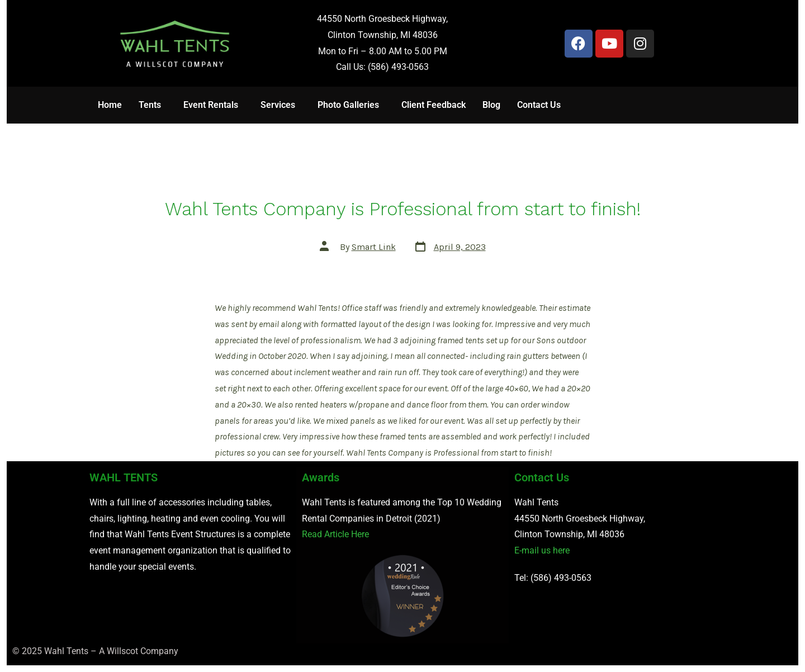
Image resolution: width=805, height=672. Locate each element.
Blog (491, 105)
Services (278, 105)
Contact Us (539, 105)
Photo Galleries (348, 105)
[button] (153, 105)
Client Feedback (434, 105)
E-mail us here (542, 550)
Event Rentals (211, 105)
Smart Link (374, 247)
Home (110, 105)
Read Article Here (335, 534)
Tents (150, 105)
